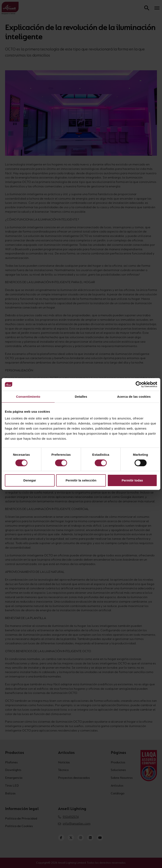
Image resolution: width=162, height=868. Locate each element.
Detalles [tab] (81, 397)
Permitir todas (132, 480)
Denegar (30, 480)
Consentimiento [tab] (28, 397)
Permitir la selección (81, 480)
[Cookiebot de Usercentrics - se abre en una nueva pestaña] (139, 384)
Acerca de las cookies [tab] (134, 397)
